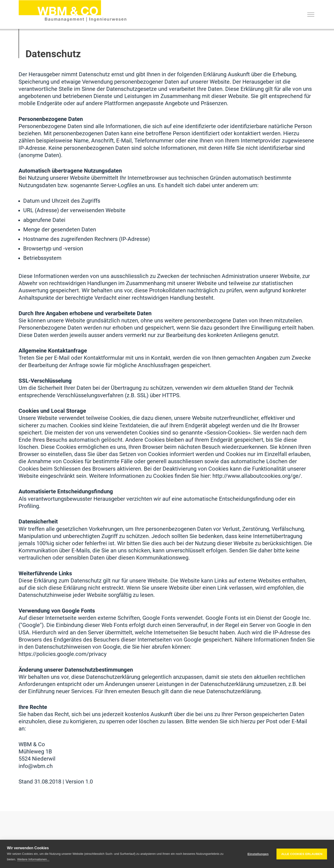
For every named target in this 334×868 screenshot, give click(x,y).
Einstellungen (258, 854)
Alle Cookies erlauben (302, 854)
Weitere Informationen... (33, 859)
